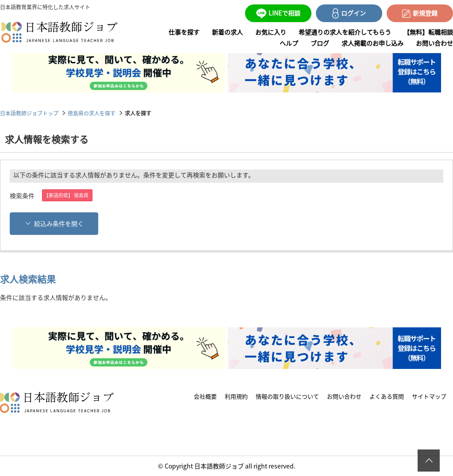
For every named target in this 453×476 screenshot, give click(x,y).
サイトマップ (429, 396)
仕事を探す (184, 32)
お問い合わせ (434, 43)
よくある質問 (387, 396)
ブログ (320, 43)
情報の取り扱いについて (287, 396)
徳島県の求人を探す (92, 113)
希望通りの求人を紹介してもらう (345, 32)
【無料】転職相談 (428, 32)
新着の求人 (227, 32)
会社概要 (205, 396)
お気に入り (271, 32)
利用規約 (236, 396)
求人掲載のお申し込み (372, 43)
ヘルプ (289, 43)
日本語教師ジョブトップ (29, 113)
